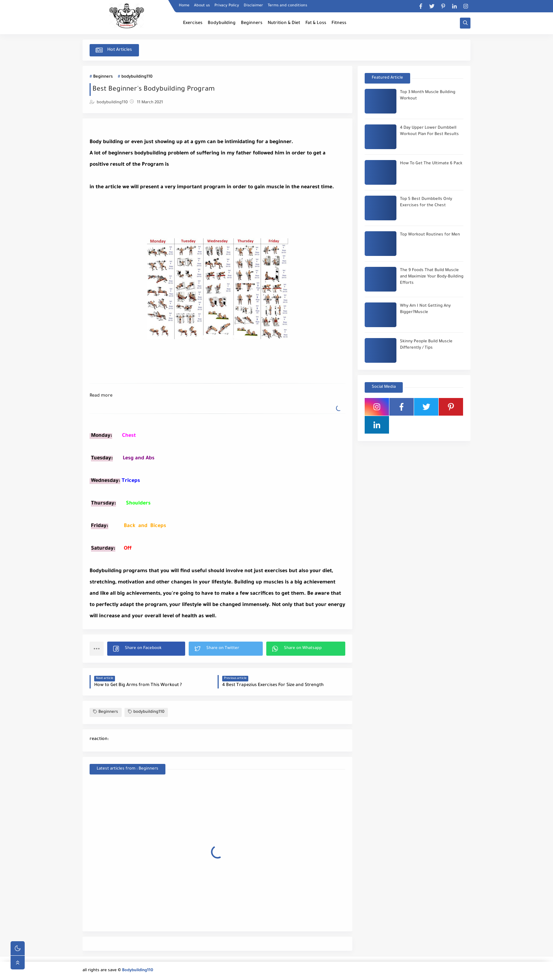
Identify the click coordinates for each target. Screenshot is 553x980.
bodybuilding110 (137, 77)
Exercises (193, 23)
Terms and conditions (287, 6)
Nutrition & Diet (284, 23)
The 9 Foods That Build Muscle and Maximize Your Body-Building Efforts (432, 277)
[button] (146, 649)
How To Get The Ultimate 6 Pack (431, 164)
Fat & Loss (316, 23)
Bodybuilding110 (138, 971)
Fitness (339, 23)
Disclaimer (253, 6)
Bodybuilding (222, 23)
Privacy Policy (227, 6)
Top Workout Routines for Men (430, 235)
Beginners (252, 23)
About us (202, 6)
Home (184, 6)
